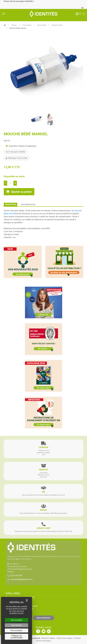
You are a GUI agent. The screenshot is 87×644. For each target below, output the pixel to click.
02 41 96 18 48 (16, 576)
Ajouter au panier (19, 192)
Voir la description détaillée (15, 152)
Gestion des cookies (65, 638)
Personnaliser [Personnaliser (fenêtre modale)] (17, 630)
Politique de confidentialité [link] (17, 637)
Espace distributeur (44, 618)
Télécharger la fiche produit (17, 158)
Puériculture (27, 25)
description (10, 205)
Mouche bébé (57, 25)
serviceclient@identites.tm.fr (21, 579)
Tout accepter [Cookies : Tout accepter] (17, 620)
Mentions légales (49, 638)
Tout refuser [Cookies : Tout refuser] (17, 625)
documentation (28, 205)
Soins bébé (42, 25)
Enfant (14, 25)
